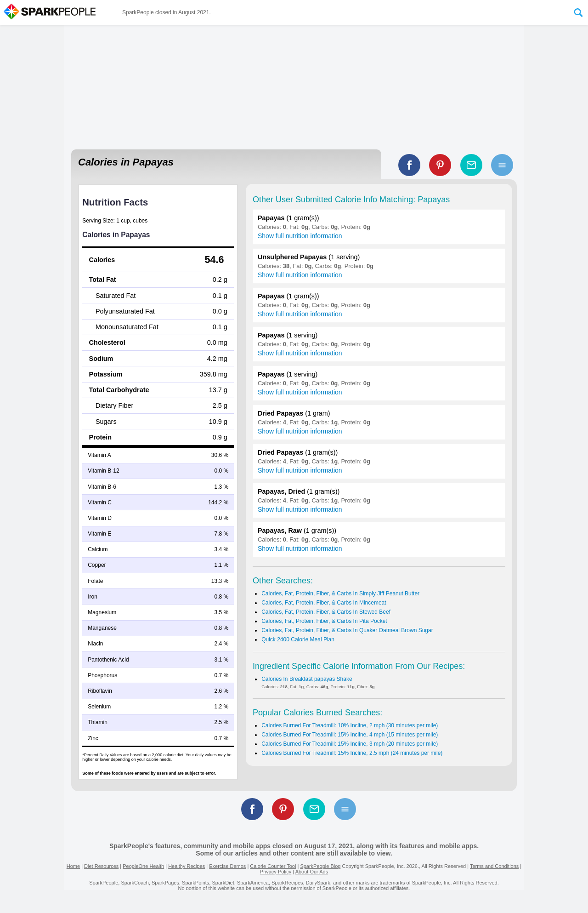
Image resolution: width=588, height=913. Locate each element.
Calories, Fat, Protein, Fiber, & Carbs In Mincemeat (324, 603)
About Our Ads (312, 872)
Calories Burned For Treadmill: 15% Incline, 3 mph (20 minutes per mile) (350, 744)
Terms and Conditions (494, 866)
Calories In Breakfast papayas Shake (307, 679)
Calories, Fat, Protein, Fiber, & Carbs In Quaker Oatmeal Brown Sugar (347, 630)
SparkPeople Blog (320, 866)
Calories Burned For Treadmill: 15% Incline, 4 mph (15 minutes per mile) (350, 735)
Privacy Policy (276, 872)
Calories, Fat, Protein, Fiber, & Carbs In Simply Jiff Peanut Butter (340, 593)
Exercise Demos (227, 866)
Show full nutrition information (300, 236)
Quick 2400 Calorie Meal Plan (298, 639)
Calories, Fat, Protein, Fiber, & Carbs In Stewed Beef (326, 612)
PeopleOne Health (143, 866)
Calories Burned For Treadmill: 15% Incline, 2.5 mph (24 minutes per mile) (352, 753)
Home (73, 866)
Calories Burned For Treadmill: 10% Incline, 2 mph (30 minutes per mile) (350, 725)
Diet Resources (101, 866)
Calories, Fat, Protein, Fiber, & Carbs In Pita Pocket (324, 621)
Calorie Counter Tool (273, 866)
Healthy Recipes (187, 866)
